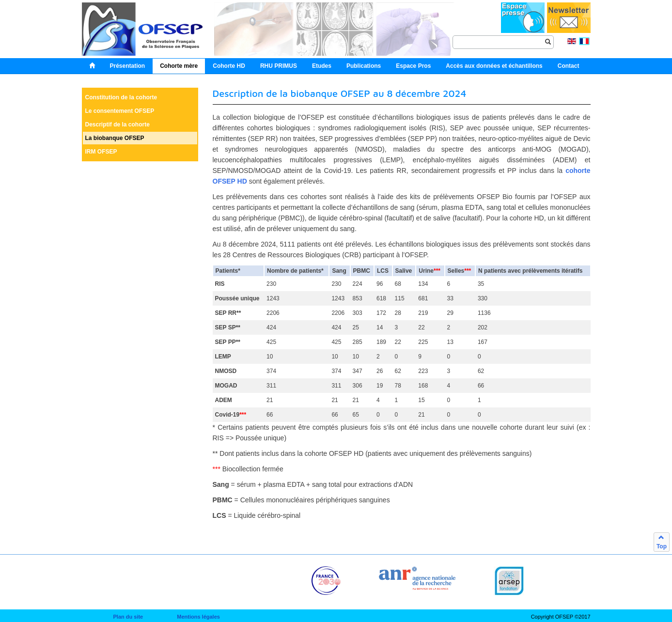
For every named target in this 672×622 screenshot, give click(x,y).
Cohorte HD (229, 66)
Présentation (128, 66)
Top (662, 542)
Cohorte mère (179, 66)
